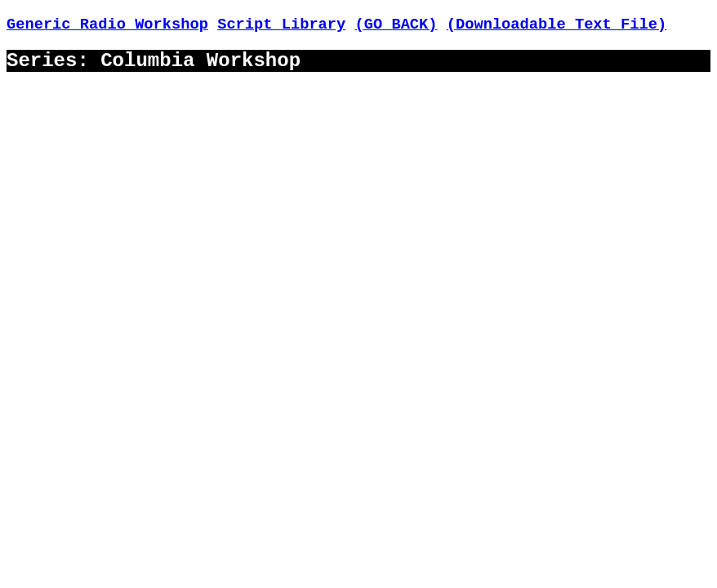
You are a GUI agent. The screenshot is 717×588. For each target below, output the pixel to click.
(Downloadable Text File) (557, 24)
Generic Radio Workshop (107, 24)
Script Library (281, 24)
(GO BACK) (396, 24)
